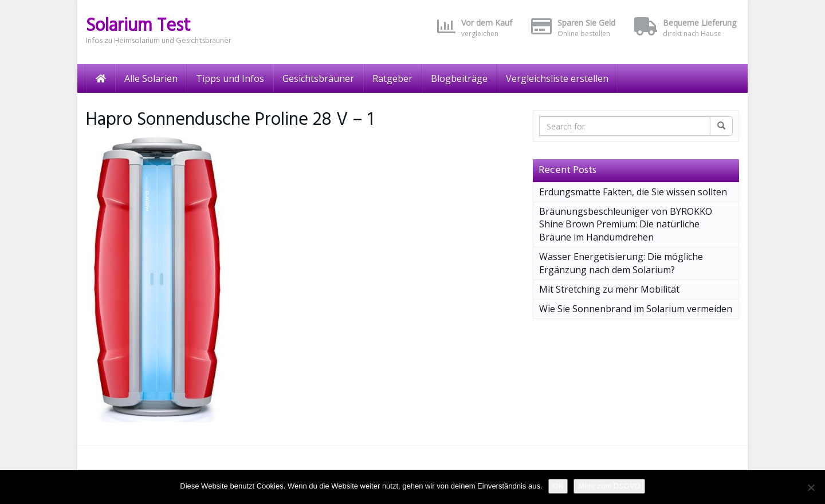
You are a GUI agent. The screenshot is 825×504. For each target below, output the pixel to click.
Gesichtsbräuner (318, 78)
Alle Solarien (151, 78)
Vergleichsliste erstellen (557, 78)
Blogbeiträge (459, 78)
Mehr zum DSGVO (609, 486)
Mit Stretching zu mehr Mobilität (609, 289)
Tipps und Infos (230, 78)
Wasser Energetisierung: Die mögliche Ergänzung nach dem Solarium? (621, 263)
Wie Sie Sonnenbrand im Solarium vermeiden (636, 309)
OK (558, 486)
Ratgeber (392, 78)
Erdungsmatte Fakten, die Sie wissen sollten (633, 192)
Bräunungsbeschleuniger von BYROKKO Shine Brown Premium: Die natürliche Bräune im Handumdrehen (626, 225)
